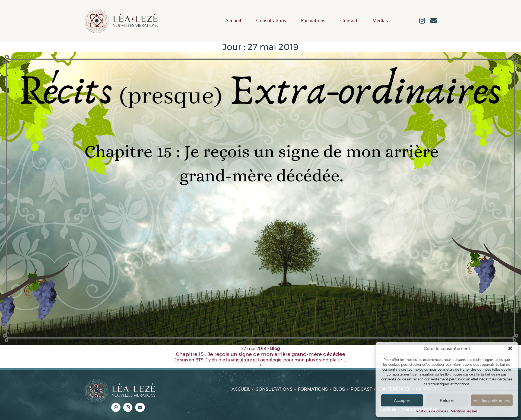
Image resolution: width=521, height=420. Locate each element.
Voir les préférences (492, 400)
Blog (339, 389)
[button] (510, 348)
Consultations (271, 21)
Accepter (402, 400)
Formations (313, 21)
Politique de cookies (432, 411)
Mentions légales (464, 411)
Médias (380, 21)
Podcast (361, 389)
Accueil (233, 21)
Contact (349, 21)
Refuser (447, 400)
